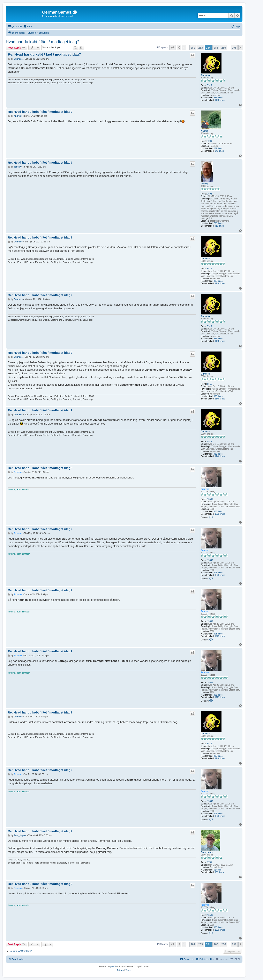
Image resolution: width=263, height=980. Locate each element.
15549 (210, 499)
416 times (219, 226)
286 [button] (224, 48)
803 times (218, 512)
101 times (219, 872)
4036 (210, 141)
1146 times (220, 100)
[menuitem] (28, 27)
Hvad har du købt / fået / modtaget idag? (43, 42)
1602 (210, 194)
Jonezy (204, 184)
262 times (218, 148)
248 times (219, 151)
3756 (210, 862)
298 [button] (234, 48)
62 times (218, 870)
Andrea (204, 131)
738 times (218, 223)
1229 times (220, 514)
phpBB (113, 967)
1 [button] (184, 48)
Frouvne (205, 489)
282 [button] (193, 48)
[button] (172, 48)
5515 (210, 85)
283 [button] (201, 48)
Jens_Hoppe (207, 852)
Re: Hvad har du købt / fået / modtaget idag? (44, 54)
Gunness (205, 75)
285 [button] (216, 48)
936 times (218, 98)
